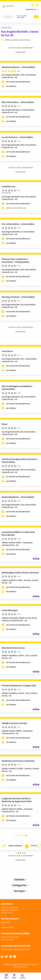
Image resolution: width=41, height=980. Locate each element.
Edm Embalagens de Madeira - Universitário (17, 388)
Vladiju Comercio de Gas (14, 723)
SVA (3, 925)
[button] (16, 853)
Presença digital (7, 927)
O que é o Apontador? (10, 907)
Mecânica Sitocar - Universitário (18, 67)
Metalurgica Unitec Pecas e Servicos (20, 573)
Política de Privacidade (10, 937)
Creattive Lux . (9, 187)
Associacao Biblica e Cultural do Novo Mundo (18, 534)
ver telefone (11, 86)
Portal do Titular (7, 940)
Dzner (5, 424)
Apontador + (6, 922)
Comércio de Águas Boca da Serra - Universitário (20, 461)
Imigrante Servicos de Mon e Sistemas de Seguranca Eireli (17, 800)
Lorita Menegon (10, 610)
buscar (22, 976)
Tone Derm (7, 351)
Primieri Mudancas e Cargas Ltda (19, 686)
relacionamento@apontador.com (15, 949)
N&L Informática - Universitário (18, 102)
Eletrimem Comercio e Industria (18, 761)
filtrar (14, 976)
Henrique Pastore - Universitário (18, 297)
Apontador (8, 17)
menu (6, 976)
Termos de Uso (7, 912)
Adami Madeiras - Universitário (18, 497)
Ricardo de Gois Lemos (13, 648)
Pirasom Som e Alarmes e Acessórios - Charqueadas (15, 261)
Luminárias (6, 193)
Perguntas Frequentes (10, 910)
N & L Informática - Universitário (18, 224)
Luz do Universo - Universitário (17, 137)
